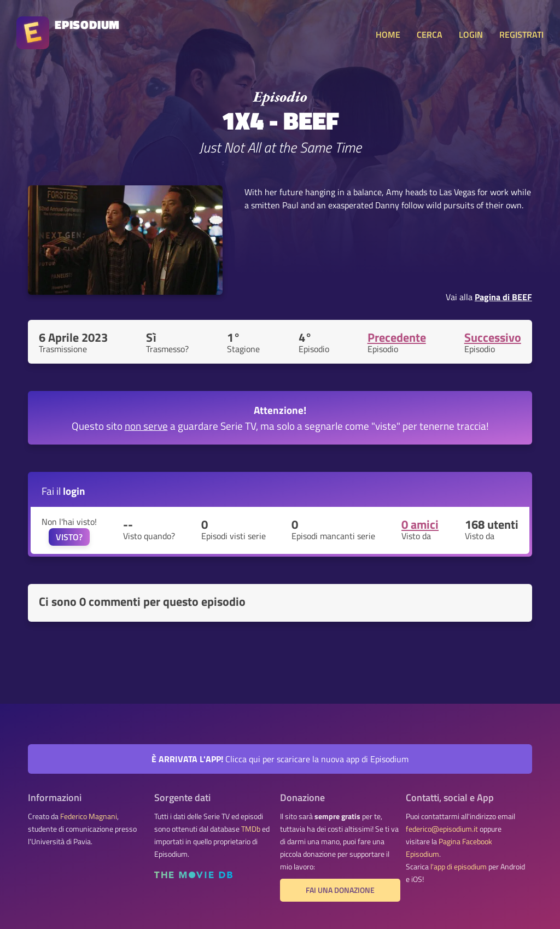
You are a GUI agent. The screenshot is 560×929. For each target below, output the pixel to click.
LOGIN (471, 34)
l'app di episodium (459, 867)
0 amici (420, 524)
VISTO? (69, 537)
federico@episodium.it (442, 829)
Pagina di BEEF (503, 297)
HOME (388, 34)
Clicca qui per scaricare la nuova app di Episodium (280, 759)
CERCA (430, 34)
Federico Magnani (89, 816)
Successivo (493, 337)
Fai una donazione (340, 890)
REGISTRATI (521, 34)
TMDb (251, 829)
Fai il (63, 491)
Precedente (397, 337)
